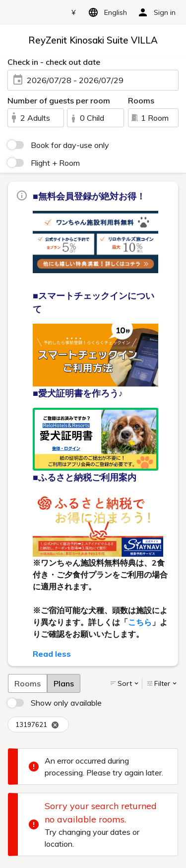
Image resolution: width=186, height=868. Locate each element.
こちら (140, 622)
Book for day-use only (70, 145)
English (106, 12)
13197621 (37, 725)
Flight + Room (55, 163)
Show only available (66, 703)
